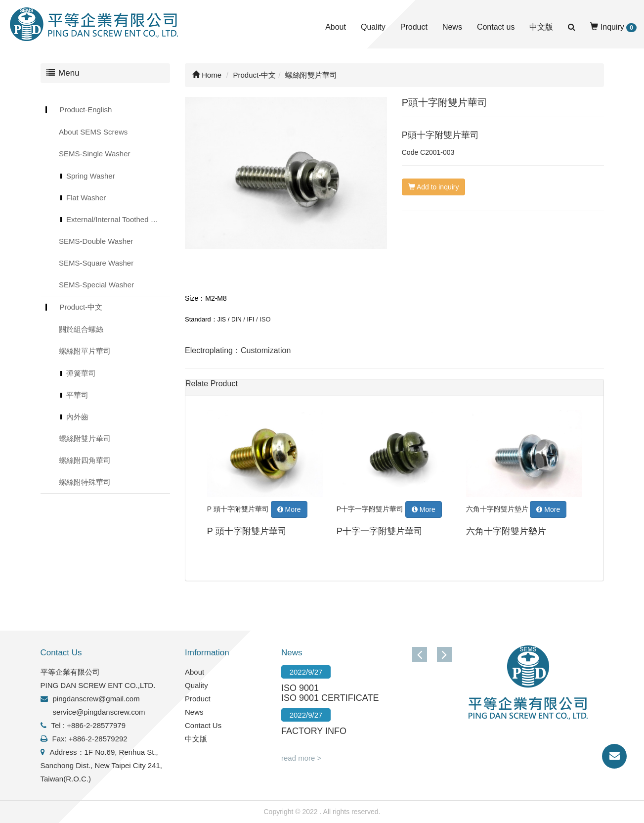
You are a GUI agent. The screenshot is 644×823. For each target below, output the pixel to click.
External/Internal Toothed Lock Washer (118, 219)
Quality (373, 27)
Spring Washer (91, 176)
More (289, 509)
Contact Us (203, 725)
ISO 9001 (300, 688)
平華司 (77, 395)
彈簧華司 (81, 373)
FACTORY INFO (314, 731)
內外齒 (77, 417)
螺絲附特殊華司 (85, 482)
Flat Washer (86, 198)
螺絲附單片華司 (85, 351)
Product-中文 (81, 307)
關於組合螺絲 (81, 329)
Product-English (86, 110)
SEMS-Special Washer (96, 285)
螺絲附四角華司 (85, 460)
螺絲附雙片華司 (85, 438)
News (452, 27)
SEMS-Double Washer (96, 241)
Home (207, 75)
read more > (301, 758)
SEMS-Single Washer (95, 154)
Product (414, 27)
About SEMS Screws (93, 132)
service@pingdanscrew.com (99, 712)
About (336, 27)
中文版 (541, 27)
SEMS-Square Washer (96, 263)
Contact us (496, 27)
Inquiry (613, 27)
